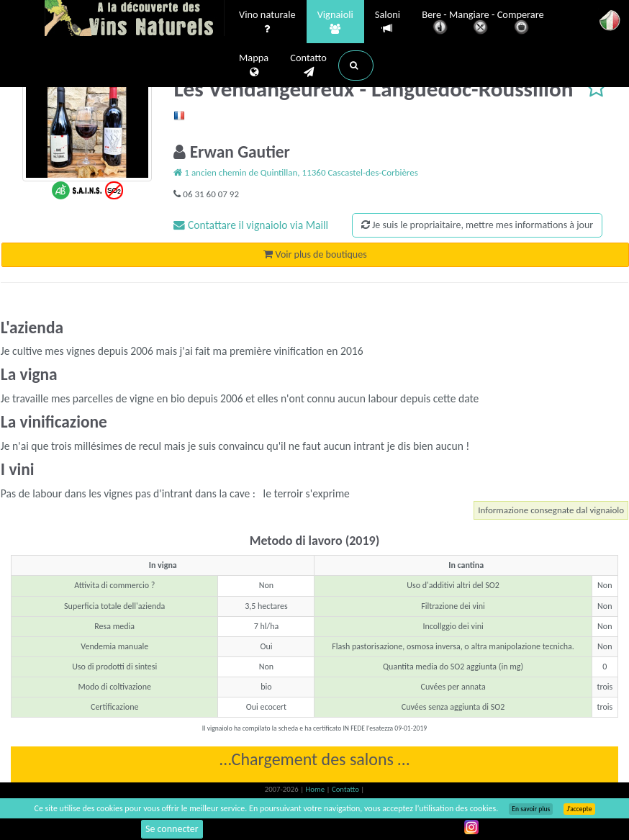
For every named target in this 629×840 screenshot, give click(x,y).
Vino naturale (267, 22)
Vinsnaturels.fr (135, 19)
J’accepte (579, 809)
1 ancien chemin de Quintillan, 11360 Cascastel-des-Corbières (295, 172)
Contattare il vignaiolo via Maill (251, 225)
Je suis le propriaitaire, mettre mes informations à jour (477, 225)
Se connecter (172, 829)
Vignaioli (335, 22)
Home (316, 789)
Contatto (308, 66)
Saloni (388, 22)
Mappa (254, 66)
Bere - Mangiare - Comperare (483, 23)
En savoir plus (531, 809)
